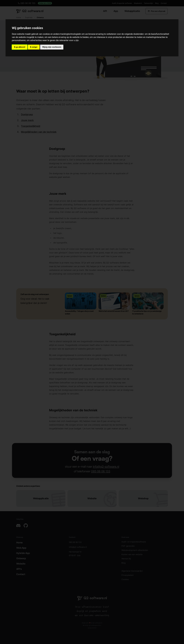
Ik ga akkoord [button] (20, 47)
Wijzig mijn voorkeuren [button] (52, 47)
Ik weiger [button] (34, 47)
